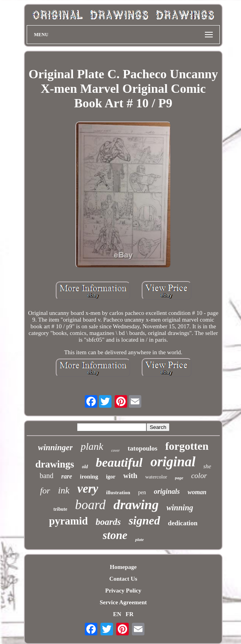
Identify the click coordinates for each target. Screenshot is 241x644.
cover (115, 450)
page (179, 478)
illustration (118, 492)
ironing (89, 477)
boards (108, 522)
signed (144, 520)
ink (64, 490)
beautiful (119, 462)
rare (67, 476)
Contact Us (123, 579)
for (45, 490)
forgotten (187, 446)
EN (117, 614)
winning (180, 508)
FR (130, 614)
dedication (183, 523)
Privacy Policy (123, 591)
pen (142, 492)
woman (197, 492)
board (90, 505)
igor (111, 477)
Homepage (123, 567)
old (85, 467)
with (130, 476)
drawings (55, 464)
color (199, 476)
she (207, 466)
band (47, 476)
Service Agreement (123, 602)
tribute (60, 509)
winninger (56, 447)
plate (139, 539)
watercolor (156, 477)
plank (92, 446)
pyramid (68, 521)
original (173, 462)
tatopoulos (142, 448)
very (88, 489)
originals (167, 491)
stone (115, 535)
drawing (136, 505)
